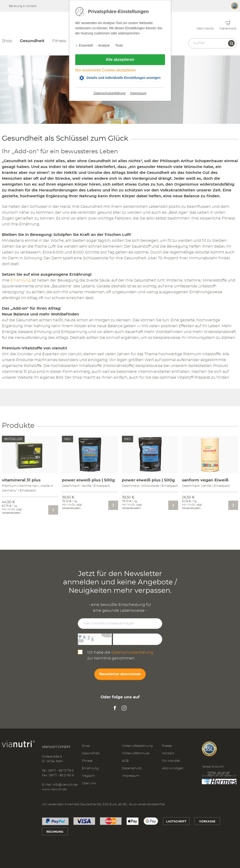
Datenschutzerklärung (109, 93)
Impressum (138, 93)
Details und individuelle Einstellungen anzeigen (124, 78)
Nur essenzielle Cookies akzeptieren (106, 70)
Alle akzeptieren (120, 60)
